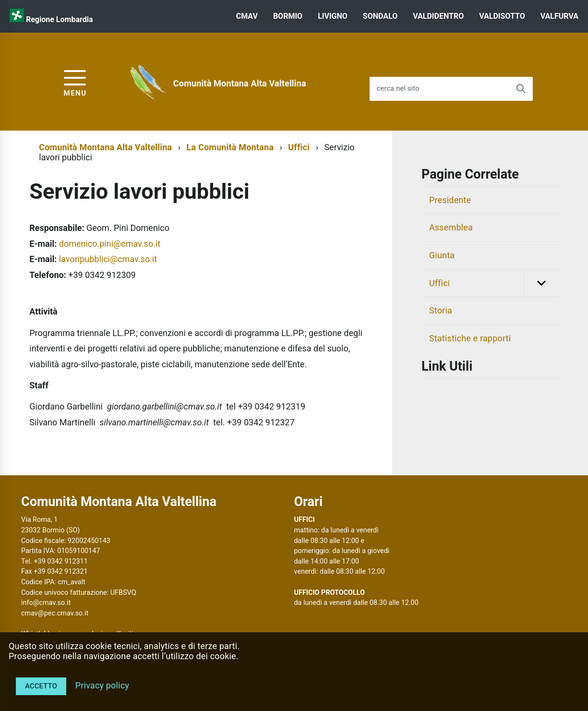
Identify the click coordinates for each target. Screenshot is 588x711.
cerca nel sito (398, 89)
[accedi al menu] (75, 82)
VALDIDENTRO (438, 16)
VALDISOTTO (502, 16)
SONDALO (380, 16)
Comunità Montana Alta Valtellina (240, 83)
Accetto (41, 686)
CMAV (247, 16)
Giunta (442, 255)
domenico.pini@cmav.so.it (110, 244)
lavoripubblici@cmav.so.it (108, 259)
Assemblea (451, 227)
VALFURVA (559, 16)
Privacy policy (102, 685)
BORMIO (288, 16)
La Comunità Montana (230, 147)
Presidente (450, 200)
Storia (441, 310)
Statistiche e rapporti (470, 338)
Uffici (299, 147)
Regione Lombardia (60, 19)
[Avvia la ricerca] (521, 89)
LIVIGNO (333, 16)
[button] (541, 283)
